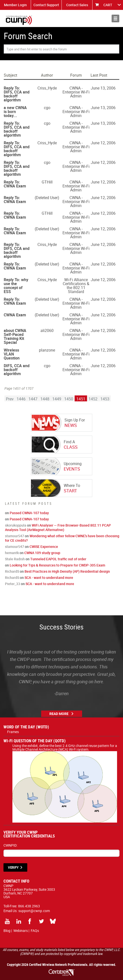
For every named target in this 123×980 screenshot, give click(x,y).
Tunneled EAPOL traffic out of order (58, 559)
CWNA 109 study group (42, 553)
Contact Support (46, 5)
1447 (33, 399)
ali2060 (47, 330)
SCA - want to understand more (49, 578)
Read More (59, 714)
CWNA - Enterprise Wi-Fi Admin (76, 92)
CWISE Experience (44, 547)
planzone (47, 350)
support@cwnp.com (34, 911)
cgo (47, 108)
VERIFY (13, 867)
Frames (13, 732)
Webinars (21, 931)
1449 (57, 399)
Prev (10, 399)
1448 (45, 399)
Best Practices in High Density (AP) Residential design (67, 571)
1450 (69, 399)
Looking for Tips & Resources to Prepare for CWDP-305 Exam (57, 565)
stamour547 (15, 536)
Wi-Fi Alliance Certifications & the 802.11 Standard (76, 286)
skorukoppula (16, 525)
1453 (105, 399)
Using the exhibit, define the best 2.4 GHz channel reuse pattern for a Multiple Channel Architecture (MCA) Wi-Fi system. (65, 749)
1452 (93, 399)
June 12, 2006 (103, 143)
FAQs (35, 931)
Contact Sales (77, 5)
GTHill (47, 182)
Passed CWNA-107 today (29, 513)
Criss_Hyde (47, 88)
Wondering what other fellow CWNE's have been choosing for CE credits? (62, 538)
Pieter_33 (13, 584)
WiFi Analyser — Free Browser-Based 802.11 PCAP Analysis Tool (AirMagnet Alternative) (58, 527)
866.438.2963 (29, 906)
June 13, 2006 (103, 88)
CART (108, 5)
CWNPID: (10, 845)
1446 (21, 399)
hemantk (12, 553)
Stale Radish (15, 559)
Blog (7, 931)
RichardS (12, 571)
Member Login (15, 5)
